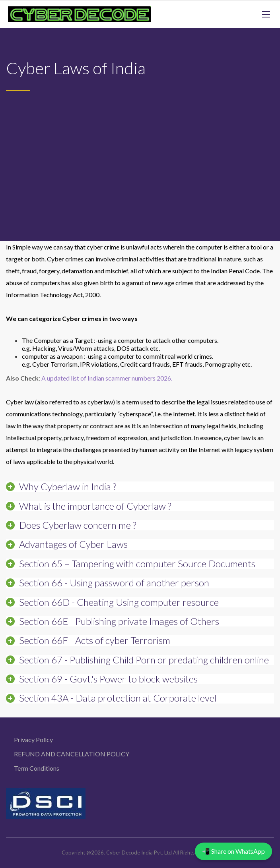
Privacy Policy (33, 739)
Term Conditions (37, 768)
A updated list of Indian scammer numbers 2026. (107, 378)
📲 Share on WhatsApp (233, 851)
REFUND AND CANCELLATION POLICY (72, 754)
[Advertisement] (140, 151)
